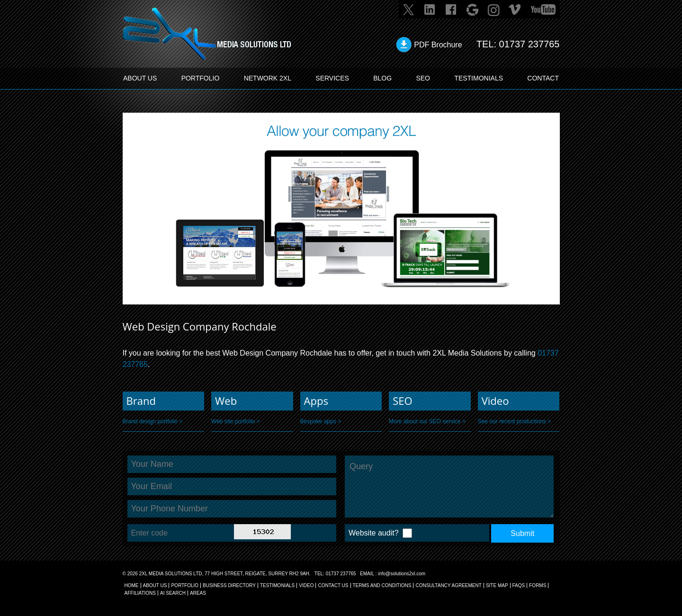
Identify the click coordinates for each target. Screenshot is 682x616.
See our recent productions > (514, 421)
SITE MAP (497, 585)
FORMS (538, 585)
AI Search (173, 593)
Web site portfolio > (236, 421)
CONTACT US (333, 585)
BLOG (382, 78)
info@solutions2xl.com (402, 574)
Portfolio (185, 585)
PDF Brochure (438, 45)
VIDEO (306, 585)
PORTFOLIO (201, 78)
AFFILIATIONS (140, 593)
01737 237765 (529, 44)
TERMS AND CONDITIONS (382, 585)
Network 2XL (268, 78)
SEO (423, 78)
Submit (522, 533)
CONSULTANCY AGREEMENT (448, 585)
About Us (155, 585)
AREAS (198, 593)
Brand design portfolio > (153, 421)
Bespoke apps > (321, 421)
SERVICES (332, 78)
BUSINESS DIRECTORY (229, 585)
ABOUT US (140, 78)
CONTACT (543, 78)
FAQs (519, 585)
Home (132, 585)
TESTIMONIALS (479, 78)
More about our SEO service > (427, 421)
